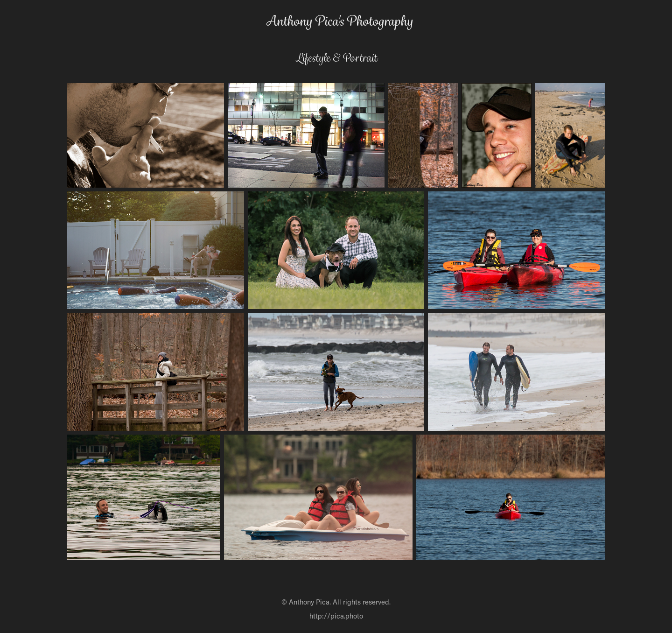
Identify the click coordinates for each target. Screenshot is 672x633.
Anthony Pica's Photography (339, 21)
